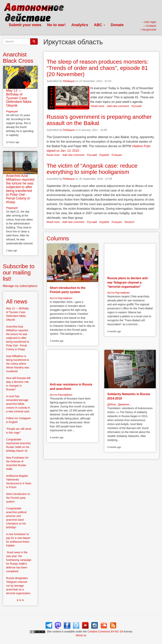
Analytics (80, 25)
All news (17, 301)
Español (104, 155)
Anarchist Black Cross (18, 58)
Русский (137, 106)
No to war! (56, 25)
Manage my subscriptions (20, 286)
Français (117, 155)
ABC (99, 25)
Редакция (69, 81)
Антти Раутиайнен (61, 298)
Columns (58, 238)
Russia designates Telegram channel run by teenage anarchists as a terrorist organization (18, 586)
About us (81, 635)
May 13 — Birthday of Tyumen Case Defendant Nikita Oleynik (19, 98)
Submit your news (25, 25)
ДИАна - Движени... (119, 404)
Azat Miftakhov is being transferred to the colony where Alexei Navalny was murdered (18, 364)
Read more (98, 106)
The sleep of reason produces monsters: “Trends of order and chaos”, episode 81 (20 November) (98, 68)
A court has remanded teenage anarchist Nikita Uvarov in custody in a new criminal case (18, 404)
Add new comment (118, 106)
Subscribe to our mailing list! (19, 272)
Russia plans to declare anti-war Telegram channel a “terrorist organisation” (128, 282)
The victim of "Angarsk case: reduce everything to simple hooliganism (92, 169)
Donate (117, 25)
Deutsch (129, 222)
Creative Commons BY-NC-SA (105, 631)
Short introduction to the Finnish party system (18, 498)
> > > (20, 600)
